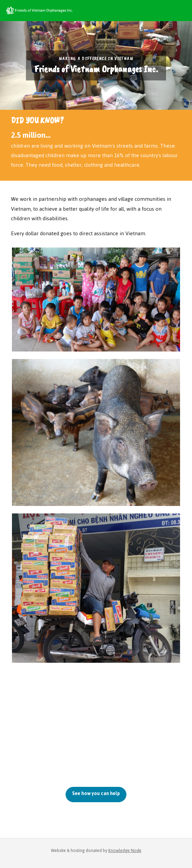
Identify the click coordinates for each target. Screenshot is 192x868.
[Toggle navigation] (182, 11)
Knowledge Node (125, 850)
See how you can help (96, 794)
